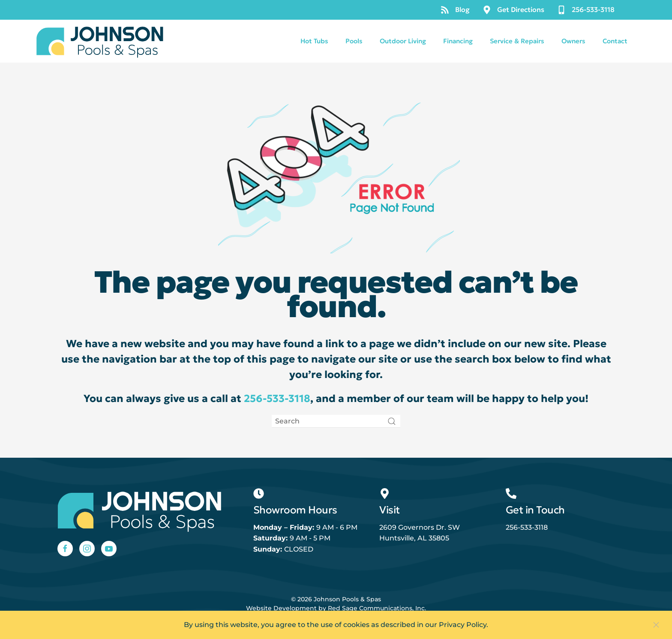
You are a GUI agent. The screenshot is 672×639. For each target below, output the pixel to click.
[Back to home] (100, 41)
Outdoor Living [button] (403, 41)
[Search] (336, 421)
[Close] (656, 625)
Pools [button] (354, 41)
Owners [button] (573, 41)
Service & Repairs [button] (517, 41)
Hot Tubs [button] (314, 41)
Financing (458, 41)
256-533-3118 (586, 10)
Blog (455, 10)
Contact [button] (615, 41)
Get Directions (513, 10)
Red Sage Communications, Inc (376, 608)
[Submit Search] (392, 421)
